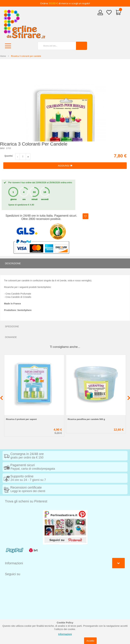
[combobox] (56, 46)
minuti (35, 199)
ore (24, 199)
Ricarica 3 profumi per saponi (21, 419)
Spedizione (12, 326)
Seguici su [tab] (13, 574)
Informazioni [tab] (14, 563)
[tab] (65, 263)
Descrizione (13, 263)
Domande (11, 337)
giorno (13, 199)
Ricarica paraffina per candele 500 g (86, 419)
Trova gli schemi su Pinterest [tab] (26, 501)
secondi (45, 199)
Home (3, 56)
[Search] (82, 46)
